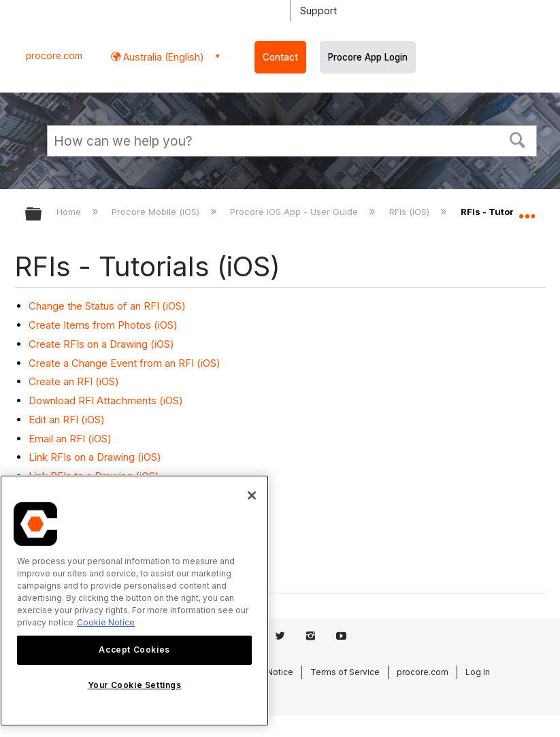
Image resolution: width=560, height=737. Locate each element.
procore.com (54, 56)
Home (70, 212)
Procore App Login (368, 57)
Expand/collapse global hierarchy (42, 215)
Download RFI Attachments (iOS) (106, 400)
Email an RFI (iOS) (70, 439)
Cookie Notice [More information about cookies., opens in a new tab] (106, 622)
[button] (518, 139)
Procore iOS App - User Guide (295, 212)
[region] (134, 601)
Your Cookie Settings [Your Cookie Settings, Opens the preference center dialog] (135, 685)
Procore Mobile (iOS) (157, 212)
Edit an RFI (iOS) (67, 420)
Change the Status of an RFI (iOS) (107, 306)
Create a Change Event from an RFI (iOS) (125, 363)
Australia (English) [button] (162, 57)
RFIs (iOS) (411, 212)
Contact (280, 57)
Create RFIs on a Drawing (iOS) (101, 344)
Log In (478, 672)
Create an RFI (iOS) (74, 381)
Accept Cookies (134, 650)
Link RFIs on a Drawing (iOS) (95, 457)
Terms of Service (345, 672)
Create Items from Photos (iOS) (103, 325)
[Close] (252, 495)
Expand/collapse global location (527, 210)
